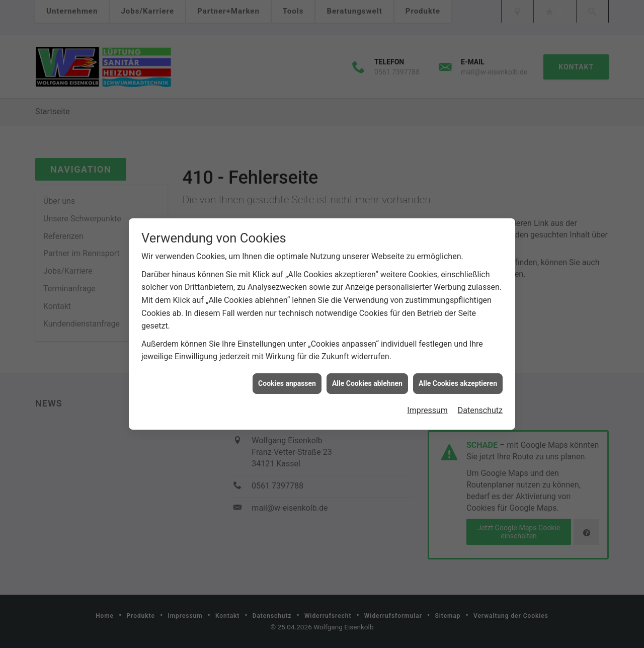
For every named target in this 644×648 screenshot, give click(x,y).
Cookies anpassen (287, 381)
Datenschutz (480, 408)
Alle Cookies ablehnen (367, 381)
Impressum (427, 408)
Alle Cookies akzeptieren (458, 381)
